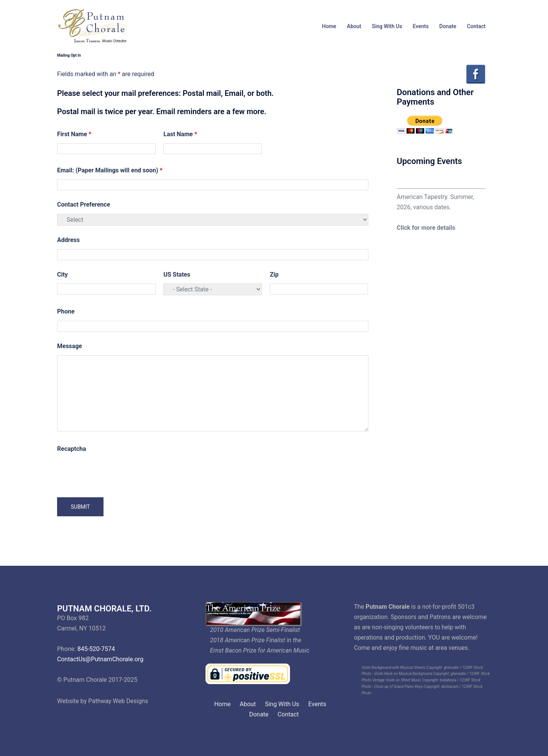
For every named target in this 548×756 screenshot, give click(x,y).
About (354, 26)
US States (177, 275)
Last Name (180, 134)
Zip (274, 275)
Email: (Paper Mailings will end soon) (110, 170)
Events (421, 26)
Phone (66, 311)
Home (329, 26)
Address (68, 240)
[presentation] (115, 473)
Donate (448, 26)
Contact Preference (84, 205)
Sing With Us (387, 26)
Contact (476, 26)
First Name (74, 134)
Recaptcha (72, 449)
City (62, 275)
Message (69, 346)
